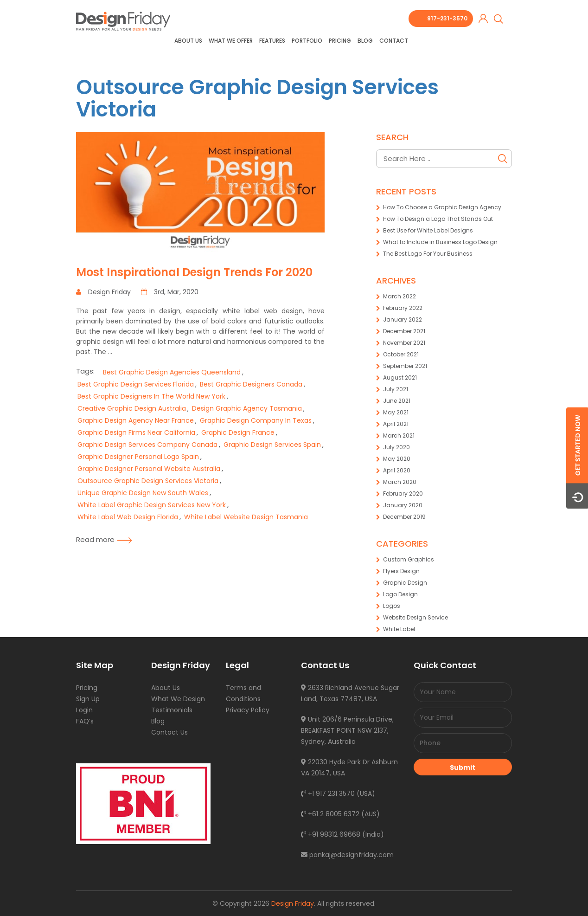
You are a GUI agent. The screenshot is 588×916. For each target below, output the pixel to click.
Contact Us (169, 732)
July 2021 (396, 389)
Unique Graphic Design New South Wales (143, 493)
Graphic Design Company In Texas (256, 420)
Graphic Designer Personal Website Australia (149, 469)
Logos (392, 606)
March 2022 (399, 296)
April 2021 (396, 424)
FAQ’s (85, 721)
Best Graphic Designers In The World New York (151, 396)
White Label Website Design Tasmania (246, 517)
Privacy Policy (248, 710)
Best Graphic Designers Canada (251, 384)
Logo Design (400, 594)
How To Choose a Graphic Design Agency (442, 207)
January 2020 (403, 505)
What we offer (231, 41)
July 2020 (396, 447)
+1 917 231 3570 (328, 793)
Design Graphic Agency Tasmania (247, 408)
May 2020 (397, 459)
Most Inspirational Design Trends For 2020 (194, 272)
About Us (188, 41)
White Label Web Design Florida (128, 517)
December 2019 (404, 517)
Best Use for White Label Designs (428, 230)
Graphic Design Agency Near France (136, 420)
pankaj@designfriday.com (347, 855)
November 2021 (404, 343)
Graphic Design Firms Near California (136, 432)
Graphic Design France (238, 432)
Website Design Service (415, 617)
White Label (399, 629)
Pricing (340, 41)
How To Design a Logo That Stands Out (438, 219)
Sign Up (88, 699)
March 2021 (399, 435)
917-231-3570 (447, 18)
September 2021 (405, 366)
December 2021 (404, 331)
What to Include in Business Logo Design (440, 242)
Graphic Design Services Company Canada (147, 445)
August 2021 (400, 377)
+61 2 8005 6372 (330, 814)
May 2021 (396, 412)
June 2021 (397, 401)
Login (84, 710)
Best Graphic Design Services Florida (136, 384)
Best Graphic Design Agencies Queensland (172, 372)
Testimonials (172, 710)
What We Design (178, 699)
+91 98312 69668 (331, 834)
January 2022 (403, 319)
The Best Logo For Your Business (428, 254)
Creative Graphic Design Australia (132, 408)
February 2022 (403, 308)
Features (272, 41)
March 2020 (400, 482)
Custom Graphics (409, 559)
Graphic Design (405, 583)
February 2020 (403, 493)
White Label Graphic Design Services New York (152, 505)
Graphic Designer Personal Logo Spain (138, 457)
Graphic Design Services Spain (272, 445)
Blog (365, 41)
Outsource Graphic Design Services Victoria (257, 98)
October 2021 (401, 354)
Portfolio (307, 41)
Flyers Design (401, 571)
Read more (104, 539)
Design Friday (293, 903)
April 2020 (397, 470)
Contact (394, 41)
